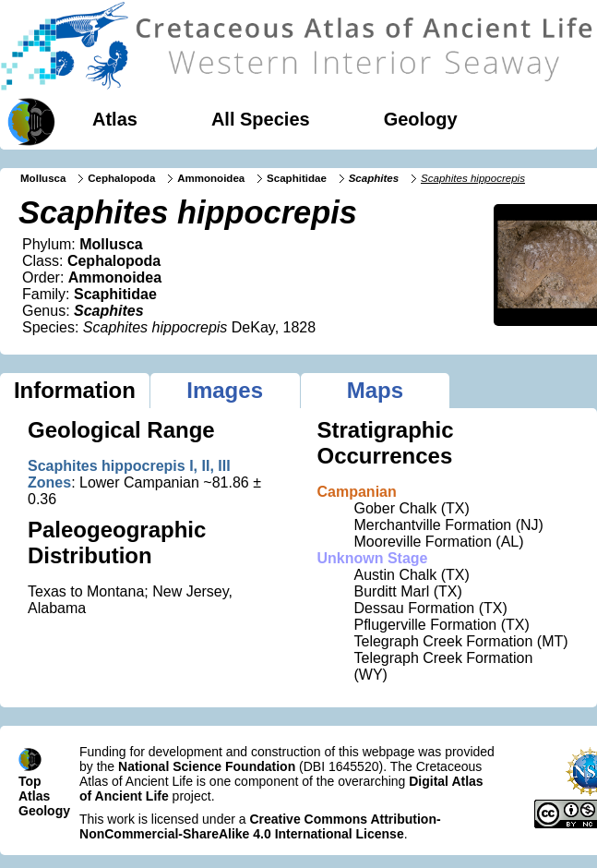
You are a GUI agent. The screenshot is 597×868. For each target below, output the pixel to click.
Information (75, 390)
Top (30, 781)
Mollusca (43, 178)
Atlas (115, 119)
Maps (375, 390)
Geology (421, 119)
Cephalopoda (121, 178)
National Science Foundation (207, 766)
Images (225, 390)
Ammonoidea (211, 178)
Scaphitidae (297, 178)
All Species (261, 119)
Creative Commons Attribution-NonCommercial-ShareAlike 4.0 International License (260, 826)
